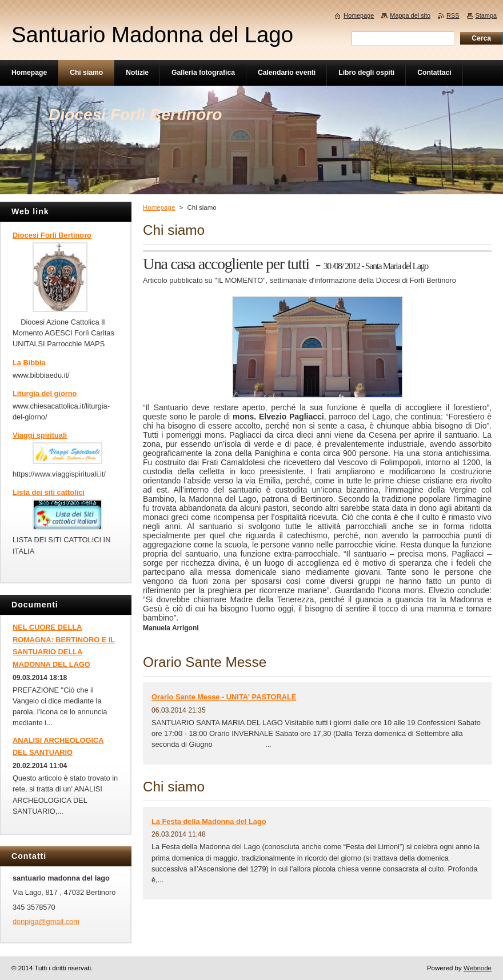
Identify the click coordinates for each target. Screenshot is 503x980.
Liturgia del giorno (45, 393)
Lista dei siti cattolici (49, 492)
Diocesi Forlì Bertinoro (52, 235)
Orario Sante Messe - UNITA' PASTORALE (224, 697)
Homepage (159, 207)
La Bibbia (29, 363)
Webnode (478, 968)
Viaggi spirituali (40, 435)
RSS (453, 15)
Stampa (486, 15)
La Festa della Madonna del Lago (209, 821)
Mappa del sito (410, 15)
